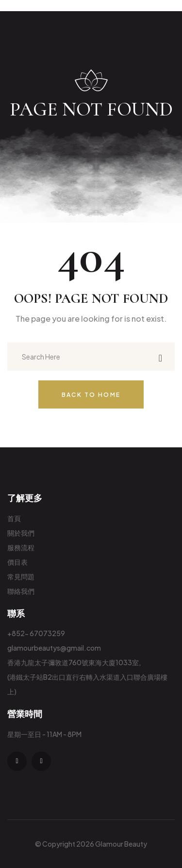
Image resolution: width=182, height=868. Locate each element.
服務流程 (21, 547)
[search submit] (160, 357)
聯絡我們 (21, 591)
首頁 (14, 518)
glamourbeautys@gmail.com (54, 648)
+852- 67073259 (36, 633)
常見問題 (21, 576)
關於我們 (21, 533)
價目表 (17, 562)
